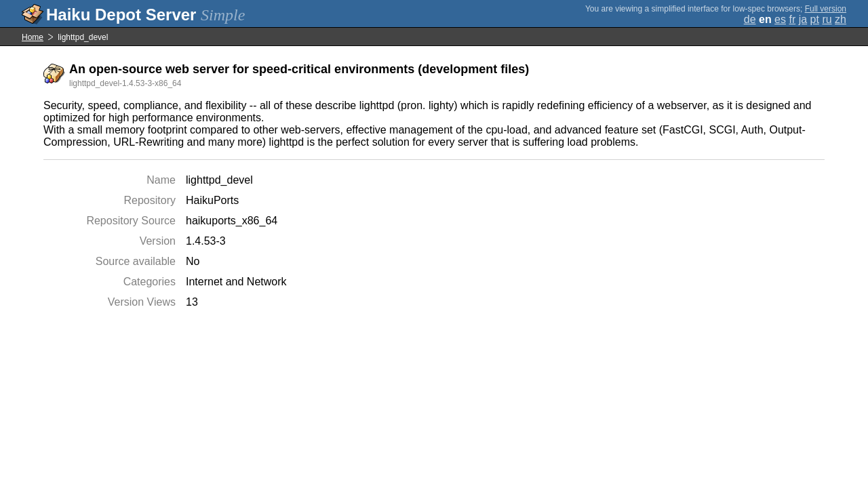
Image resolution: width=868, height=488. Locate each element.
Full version (826, 9)
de (750, 19)
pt (815, 19)
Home (33, 37)
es (780, 19)
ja (803, 19)
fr (792, 19)
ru (827, 19)
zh (841, 19)
